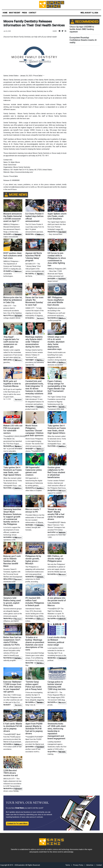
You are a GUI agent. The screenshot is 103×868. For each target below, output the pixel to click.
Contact (99, 865)
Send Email (12, 165)
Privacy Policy (78, 865)
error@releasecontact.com (19, 187)
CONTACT (32, 13)
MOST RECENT (15, 13)
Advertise (90, 865)
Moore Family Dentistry (12, 80)
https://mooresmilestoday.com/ (22, 172)
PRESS (24, 13)
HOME (5, 13)
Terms (68, 865)
